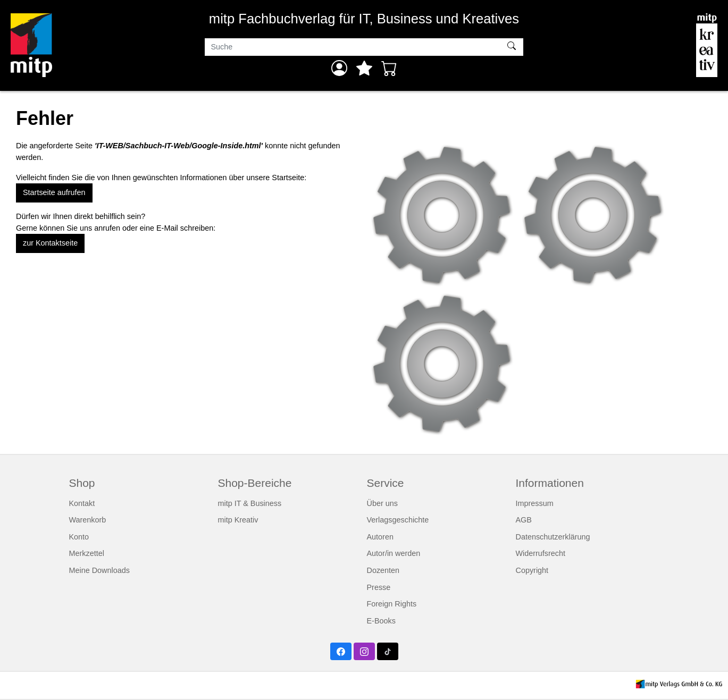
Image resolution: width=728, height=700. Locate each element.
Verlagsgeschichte (398, 520)
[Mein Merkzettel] (364, 68)
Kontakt (82, 503)
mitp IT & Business (250, 503)
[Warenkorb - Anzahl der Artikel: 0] (389, 68)
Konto (79, 537)
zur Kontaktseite (50, 243)
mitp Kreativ (238, 520)
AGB (524, 520)
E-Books (381, 621)
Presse (379, 587)
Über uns (382, 503)
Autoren (380, 537)
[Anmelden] (339, 68)
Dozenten (383, 570)
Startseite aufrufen (54, 192)
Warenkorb (88, 520)
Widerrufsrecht (541, 553)
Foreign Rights (392, 604)
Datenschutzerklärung (553, 537)
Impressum (535, 503)
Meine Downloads (99, 570)
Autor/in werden (394, 553)
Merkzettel (87, 553)
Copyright (532, 570)
